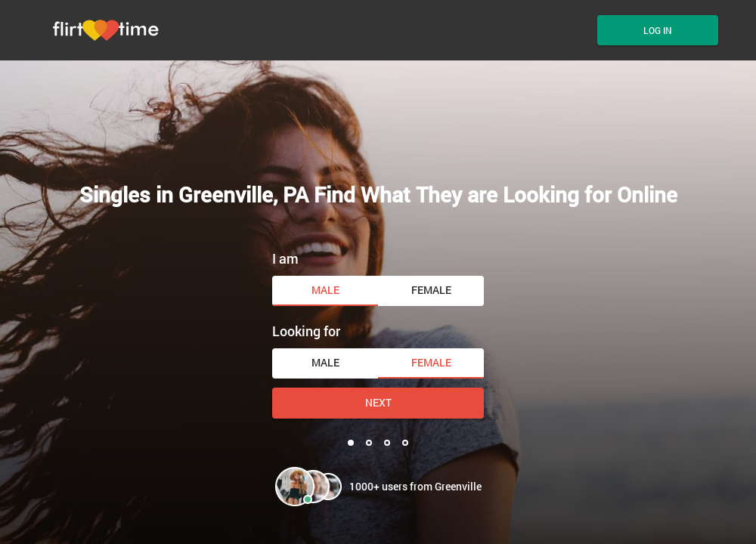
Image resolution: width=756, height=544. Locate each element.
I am (285, 258)
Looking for (306, 331)
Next (378, 402)
